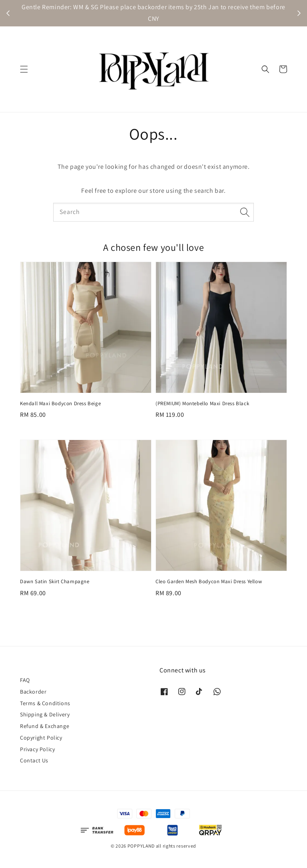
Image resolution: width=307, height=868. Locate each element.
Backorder (33, 692)
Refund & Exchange (45, 726)
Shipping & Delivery (45, 714)
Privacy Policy (37, 749)
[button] (24, 69)
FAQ (25, 680)
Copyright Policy (41, 738)
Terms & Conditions (45, 703)
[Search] (245, 212)
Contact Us (34, 760)
